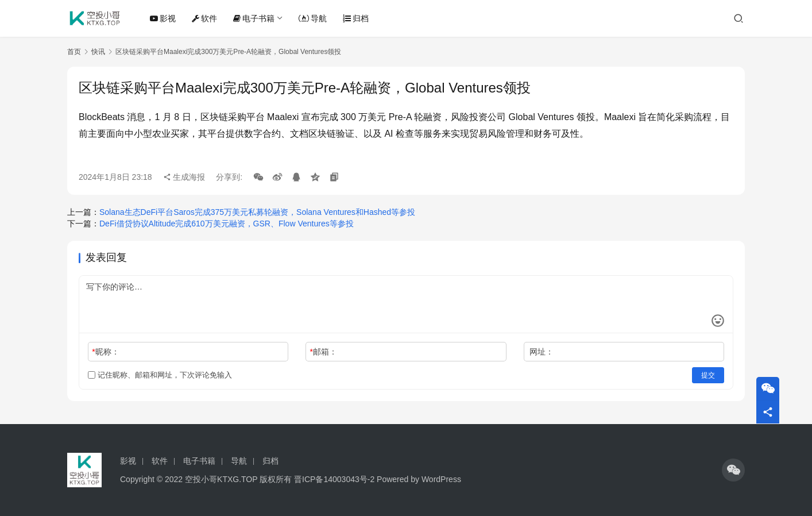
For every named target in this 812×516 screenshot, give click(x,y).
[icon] (733, 470)
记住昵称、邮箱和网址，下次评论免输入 (160, 375)
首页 (74, 52)
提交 (708, 375)
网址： (542, 352)
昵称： (105, 352)
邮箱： (324, 352)
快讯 (98, 52)
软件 (204, 18)
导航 (313, 18)
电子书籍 (254, 18)
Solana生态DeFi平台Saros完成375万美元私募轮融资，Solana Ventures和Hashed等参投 (257, 212)
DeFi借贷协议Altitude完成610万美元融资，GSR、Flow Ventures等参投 (227, 224)
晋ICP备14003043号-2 (334, 479)
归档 (356, 18)
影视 (163, 18)
